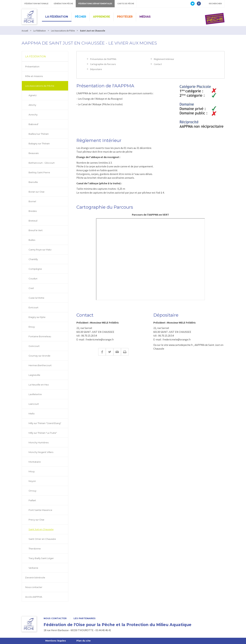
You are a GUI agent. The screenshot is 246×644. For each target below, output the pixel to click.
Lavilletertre (35, 394)
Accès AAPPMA (34, 597)
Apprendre (102, 17)
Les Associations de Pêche (40, 86)
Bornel (32, 201)
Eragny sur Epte (37, 317)
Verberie (33, 568)
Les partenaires (85, 618)
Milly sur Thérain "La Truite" (43, 433)
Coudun (33, 279)
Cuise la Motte (36, 298)
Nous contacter (34, 587)
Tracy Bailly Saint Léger (41, 558)
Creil (31, 288)
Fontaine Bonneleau (40, 336)
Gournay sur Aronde (39, 356)
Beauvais (34, 153)
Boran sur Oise (37, 192)
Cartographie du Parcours (103, 64)
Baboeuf (33, 124)
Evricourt (33, 307)
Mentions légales (56, 641)
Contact (158, 64)
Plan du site (84, 641)
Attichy (32, 105)
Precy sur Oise (36, 520)
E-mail (117, 352)
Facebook (102, 352)
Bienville (33, 182)
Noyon (32, 481)
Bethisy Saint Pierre (39, 172)
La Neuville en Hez (39, 385)
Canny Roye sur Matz (40, 250)
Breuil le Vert (36, 230)
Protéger (125, 17)
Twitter (109, 352)
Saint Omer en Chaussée (42, 539)
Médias (145, 17)
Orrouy (32, 491)
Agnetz (33, 95)
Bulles (32, 240)
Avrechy (33, 115)
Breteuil (33, 221)
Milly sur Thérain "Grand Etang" (45, 423)
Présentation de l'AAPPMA (103, 59)
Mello (32, 414)
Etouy (32, 327)
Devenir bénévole (35, 578)
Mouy (32, 471)
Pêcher (80, 17)
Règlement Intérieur (164, 59)
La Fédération (57, 17)
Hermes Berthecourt (40, 365)
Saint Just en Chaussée (41, 529)
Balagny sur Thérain (39, 143)
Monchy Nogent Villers (41, 452)
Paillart (32, 500)
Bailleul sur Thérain (39, 134)
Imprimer (125, 352)
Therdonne (35, 549)
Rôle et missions (34, 76)
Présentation (32, 66)
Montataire (35, 462)
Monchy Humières (39, 442)
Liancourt (34, 404)
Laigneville (34, 375)
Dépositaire (96, 69)
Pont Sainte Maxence (40, 510)
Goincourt (34, 346)
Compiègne (35, 269)
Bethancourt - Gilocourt (42, 163)
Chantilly (33, 259)
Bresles (33, 211)
